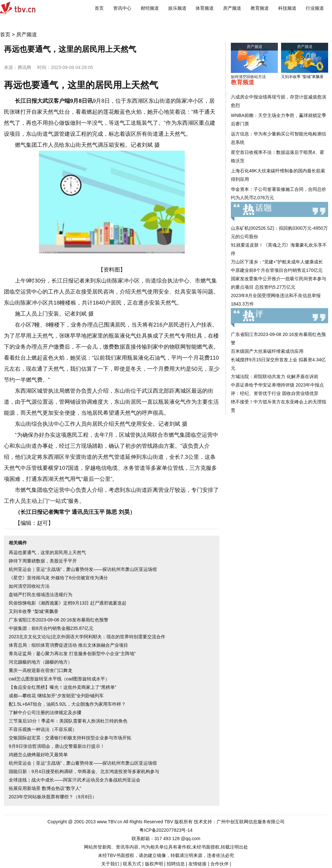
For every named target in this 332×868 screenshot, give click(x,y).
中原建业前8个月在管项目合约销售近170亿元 (277, 270)
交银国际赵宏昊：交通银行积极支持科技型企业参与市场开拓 (70, 738)
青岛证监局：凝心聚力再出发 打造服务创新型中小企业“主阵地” (72, 654)
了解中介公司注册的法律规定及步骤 (45, 712)
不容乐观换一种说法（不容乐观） (43, 729)
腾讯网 (24, 67)
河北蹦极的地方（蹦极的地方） (41, 662)
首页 (99, 8)
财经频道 (150, 8)
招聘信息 (176, 864)
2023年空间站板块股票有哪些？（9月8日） (53, 797)
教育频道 (260, 8)
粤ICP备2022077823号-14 (166, 830)
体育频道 (205, 8)
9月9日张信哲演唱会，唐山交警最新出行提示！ (57, 746)
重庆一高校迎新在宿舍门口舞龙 (41, 670)
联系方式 (132, 864)
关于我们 (110, 864)
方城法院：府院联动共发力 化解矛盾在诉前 (275, 376)
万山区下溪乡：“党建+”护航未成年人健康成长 (277, 262)
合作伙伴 (219, 864)
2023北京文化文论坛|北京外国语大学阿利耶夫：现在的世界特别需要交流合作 (87, 637)
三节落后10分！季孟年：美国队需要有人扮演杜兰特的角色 (68, 721)
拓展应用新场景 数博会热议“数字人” (45, 788)
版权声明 (154, 864)
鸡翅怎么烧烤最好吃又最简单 (38, 755)
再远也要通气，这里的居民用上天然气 (47, 552)
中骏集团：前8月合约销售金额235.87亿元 (51, 628)
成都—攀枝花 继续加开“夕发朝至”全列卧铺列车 (56, 696)
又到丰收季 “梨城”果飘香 (34, 611)
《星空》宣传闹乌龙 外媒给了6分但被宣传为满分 (58, 578)
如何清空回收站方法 (29, 586)
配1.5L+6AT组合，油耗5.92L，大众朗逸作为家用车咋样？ (67, 704)
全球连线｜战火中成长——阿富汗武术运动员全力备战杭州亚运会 (75, 780)
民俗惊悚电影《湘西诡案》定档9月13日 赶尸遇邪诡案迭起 (68, 603)
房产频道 (232, 8)
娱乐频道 (177, 8)
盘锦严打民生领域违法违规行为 (41, 595)
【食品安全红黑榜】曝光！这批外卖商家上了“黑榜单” (62, 687)
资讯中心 (122, 8)
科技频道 (287, 8)
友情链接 (197, 864)
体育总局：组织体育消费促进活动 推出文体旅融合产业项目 (68, 645)
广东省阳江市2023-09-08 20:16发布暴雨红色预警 (59, 620)
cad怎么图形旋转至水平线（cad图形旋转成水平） (59, 679)
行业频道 (315, 8)
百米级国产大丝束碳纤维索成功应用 (267, 351)
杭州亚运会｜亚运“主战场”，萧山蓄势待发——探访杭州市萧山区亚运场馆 (83, 569)
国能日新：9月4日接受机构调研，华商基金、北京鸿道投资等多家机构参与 (84, 771)
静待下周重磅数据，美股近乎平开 (43, 561)
